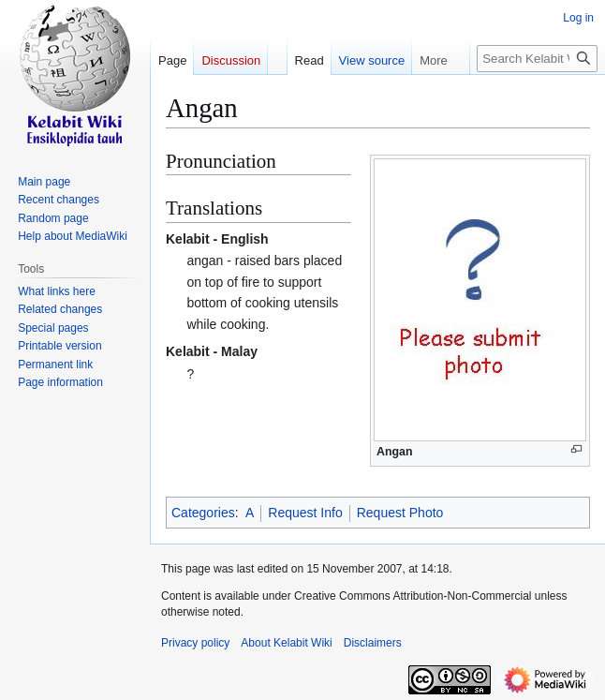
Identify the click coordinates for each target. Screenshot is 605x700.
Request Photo (400, 513)
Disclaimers (373, 643)
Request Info (305, 513)
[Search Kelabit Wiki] (537, 59)
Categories (203, 513)
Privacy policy (195, 643)
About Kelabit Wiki (286, 643)
